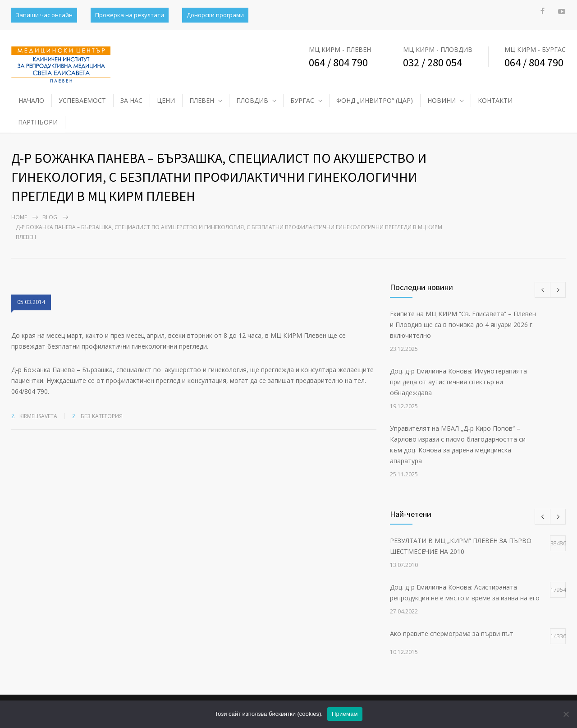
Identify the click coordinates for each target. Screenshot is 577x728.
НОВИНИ (442, 100)
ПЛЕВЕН (202, 100)
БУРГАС (302, 100)
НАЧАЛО (31, 100)
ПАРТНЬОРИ (38, 122)
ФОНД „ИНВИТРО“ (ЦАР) (375, 100)
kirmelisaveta (38, 416)
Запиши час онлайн (44, 15)
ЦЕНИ (166, 100)
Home (19, 217)
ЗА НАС (131, 100)
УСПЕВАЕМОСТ (82, 100)
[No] (566, 714)
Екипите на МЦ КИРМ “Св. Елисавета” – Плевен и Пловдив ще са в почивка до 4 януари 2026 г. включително (463, 325)
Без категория (102, 416)
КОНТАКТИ (495, 100)
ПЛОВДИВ (252, 100)
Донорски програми (215, 15)
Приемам (345, 714)
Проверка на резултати (130, 15)
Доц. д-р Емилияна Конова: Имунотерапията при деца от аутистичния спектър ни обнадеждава (458, 382)
